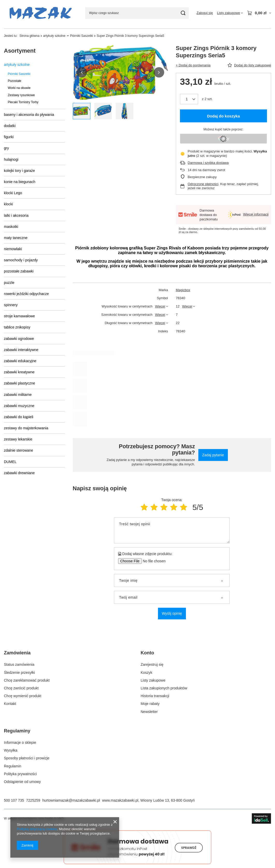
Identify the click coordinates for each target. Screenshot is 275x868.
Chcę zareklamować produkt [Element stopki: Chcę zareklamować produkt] (27, 680)
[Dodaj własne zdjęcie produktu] (152, 561)
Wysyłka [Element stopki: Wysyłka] (11, 750)
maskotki (11, 227)
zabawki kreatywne (19, 372)
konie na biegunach (20, 182)
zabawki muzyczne (19, 406)
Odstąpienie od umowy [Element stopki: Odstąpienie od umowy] (22, 782)
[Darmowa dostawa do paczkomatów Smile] (137, 863)
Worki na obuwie (19, 88)
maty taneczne (16, 238)
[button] (82, 72)
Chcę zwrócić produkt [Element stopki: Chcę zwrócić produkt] (21, 688)
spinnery (11, 305)
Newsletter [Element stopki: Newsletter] (149, 712)
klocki (8, 204)
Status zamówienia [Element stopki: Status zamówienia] (19, 664)
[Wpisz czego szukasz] (137, 13)
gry (6, 148)
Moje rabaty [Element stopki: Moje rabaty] (150, 704)
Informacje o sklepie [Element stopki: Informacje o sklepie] (20, 743)
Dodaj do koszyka (224, 116)
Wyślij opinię (172, 613)
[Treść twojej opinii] (172, 530)
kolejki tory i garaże (19, 171)
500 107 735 (14, 800)
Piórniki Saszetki (82, 36)
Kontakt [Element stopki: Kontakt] (10, 704)
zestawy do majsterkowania (26, 428)
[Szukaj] (183, 13)
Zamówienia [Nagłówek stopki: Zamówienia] (17, 653)
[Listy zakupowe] (230, 13)
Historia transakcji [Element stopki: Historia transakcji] (155, 696)
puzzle (9, 283)
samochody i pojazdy (21, 260)
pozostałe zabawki (19, 271)
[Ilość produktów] (189, 99)
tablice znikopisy (17, 327)
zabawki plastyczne (20, 383)
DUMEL (10, 462)
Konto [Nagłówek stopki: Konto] (147, 653)
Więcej (160, 306)
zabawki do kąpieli (19, 417)
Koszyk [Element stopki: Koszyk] (146, 673)
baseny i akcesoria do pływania (29, 115)
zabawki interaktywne (21, 350)
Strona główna (29, 36)
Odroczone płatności (203, 184)
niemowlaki (13, 249)
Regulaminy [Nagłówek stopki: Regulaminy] (17, 731)
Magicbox (183, 290)
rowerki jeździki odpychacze (26, 294)
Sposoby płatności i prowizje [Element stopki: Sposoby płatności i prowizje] (27, 758)
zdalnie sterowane (19, 450)
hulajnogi (11, 159)
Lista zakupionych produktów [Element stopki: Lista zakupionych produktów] (164, 688)
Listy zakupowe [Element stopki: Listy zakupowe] (153, 680)
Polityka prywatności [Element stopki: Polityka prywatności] (20, 774)
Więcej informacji (256, 214)
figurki (9, 137)
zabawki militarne (18, 395)
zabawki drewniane (19, 473)
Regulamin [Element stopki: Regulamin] (13, 766)
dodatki (10, 126)
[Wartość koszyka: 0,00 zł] (259, 13)
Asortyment (20, 51)
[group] (120, 72)
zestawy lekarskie (18, 439)
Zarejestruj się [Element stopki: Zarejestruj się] (152, 664)
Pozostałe (15, 81)
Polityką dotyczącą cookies (37, 829)
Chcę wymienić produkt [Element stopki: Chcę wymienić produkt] (23, 696)
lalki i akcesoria (16, 215)
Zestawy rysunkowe (21, 95)
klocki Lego (13, 193)
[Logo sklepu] (41, 13)
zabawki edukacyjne (20, 361)
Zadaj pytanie (213, 455)
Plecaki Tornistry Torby (23, 102)
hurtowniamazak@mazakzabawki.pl (71, 800)
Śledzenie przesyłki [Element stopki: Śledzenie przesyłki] (19, 673)
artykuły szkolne (54, 36)
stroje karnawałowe (19, 316)
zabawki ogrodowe (19, 339)
